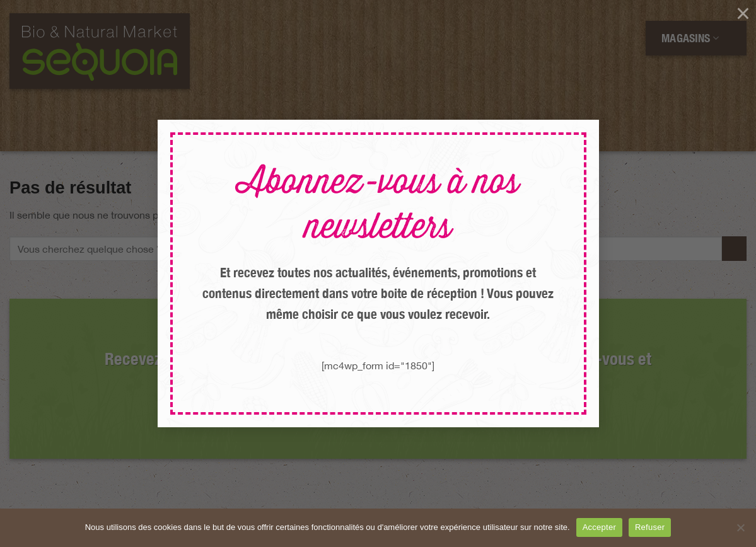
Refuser (650, 527)
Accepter (599, 527)
